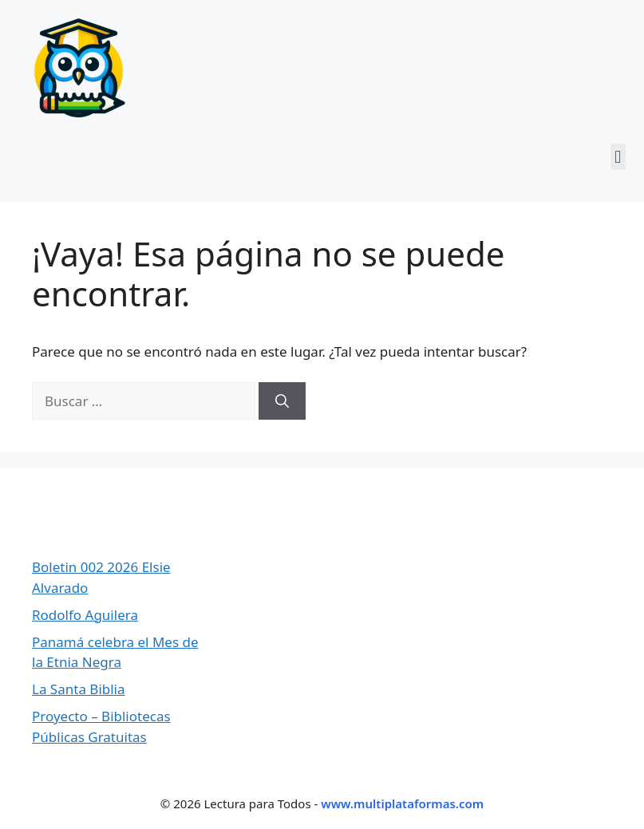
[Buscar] (282, 401)
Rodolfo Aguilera (85, 615)
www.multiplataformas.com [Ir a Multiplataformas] (402, 803)
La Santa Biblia (79, 689)
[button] (618, 157)
